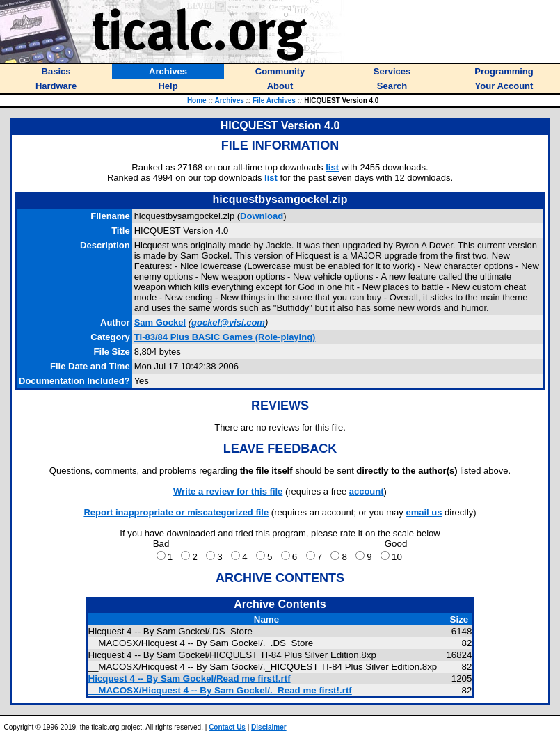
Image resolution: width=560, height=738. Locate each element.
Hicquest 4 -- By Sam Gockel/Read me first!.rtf (190, 679)
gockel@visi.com (228, 322)
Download (262, 216)
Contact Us (227, 727)
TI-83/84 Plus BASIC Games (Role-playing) (225, 337)
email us (424, 512)
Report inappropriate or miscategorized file (176, 512)
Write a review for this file (228, 491)
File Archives (274, 101)
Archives (230, 101)
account (367, 491)
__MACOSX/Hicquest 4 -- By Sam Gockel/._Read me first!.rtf (220, 690)
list (332, 167)
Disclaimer (269, 727)
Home (197, 101)
